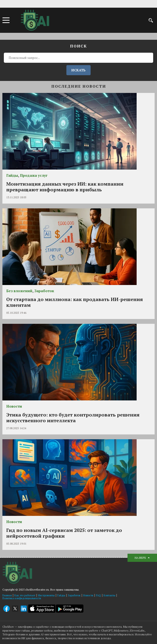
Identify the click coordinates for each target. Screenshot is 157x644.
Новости (14, 406)
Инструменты (46, 595)
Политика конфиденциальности (22, 598)
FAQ (98, 595)
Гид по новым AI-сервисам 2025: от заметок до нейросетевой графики (64, 533)
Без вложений (19, 291)
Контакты (109, 595)
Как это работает (25, 595)
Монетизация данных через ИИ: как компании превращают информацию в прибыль (65, 187)
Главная (7, 595)
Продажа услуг (34, 175)
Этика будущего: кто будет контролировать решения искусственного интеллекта (73, 418)
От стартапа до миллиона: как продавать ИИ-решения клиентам (75, 302)
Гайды (12, 175)
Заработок (44, 291)
